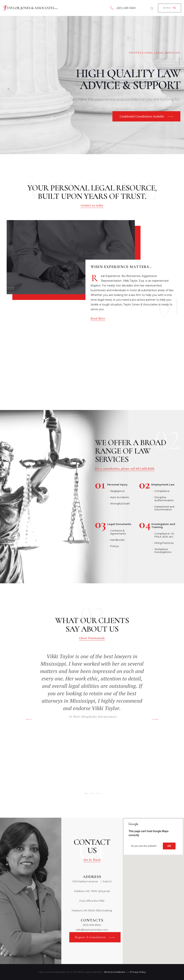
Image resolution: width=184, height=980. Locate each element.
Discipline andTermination (164, 499)
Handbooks (117, 540)
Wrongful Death (120, 503)
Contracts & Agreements (118, 532)
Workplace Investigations (163, 551)
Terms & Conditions (114, 972)
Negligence (117, 491)
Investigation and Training (163, 526)
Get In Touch (92, 860)
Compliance (162, 491)
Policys (114, 546)
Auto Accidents (120, 497)
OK (169, 846)
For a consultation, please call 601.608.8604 (125, 469)
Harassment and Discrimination (164, 508)
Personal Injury (117, 485)
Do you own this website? (144, 846)
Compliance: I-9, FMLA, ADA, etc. (164, 535)
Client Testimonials (92, 638)
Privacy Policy (138, 972)
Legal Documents (119, 524)
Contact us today (92, 205)
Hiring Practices (164, 543)
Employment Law (163, 485)
